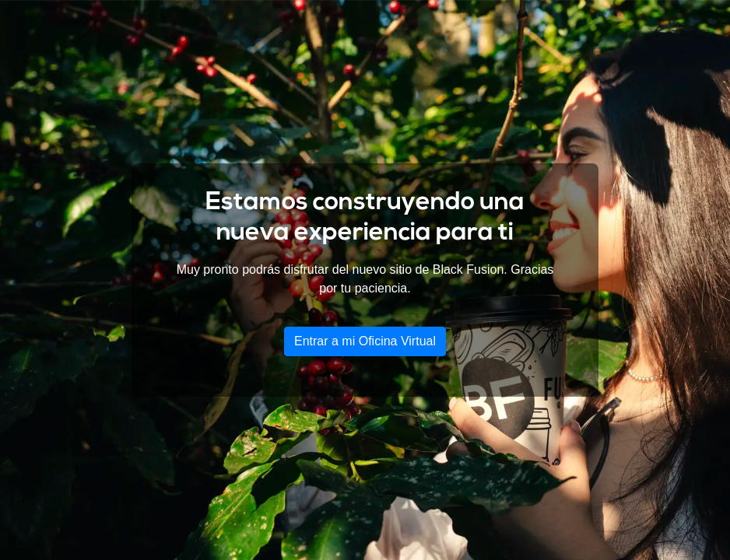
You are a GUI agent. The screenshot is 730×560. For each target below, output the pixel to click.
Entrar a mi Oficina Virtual (365, 341)
